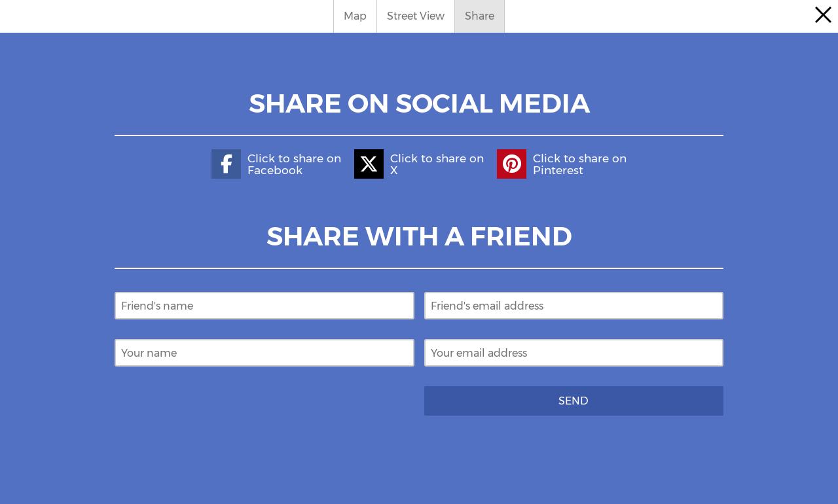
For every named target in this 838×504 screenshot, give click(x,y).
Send (574, 401)
